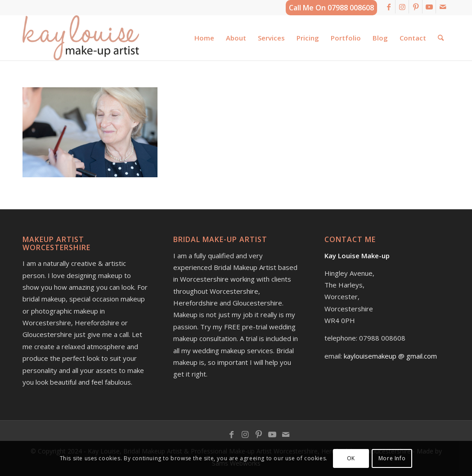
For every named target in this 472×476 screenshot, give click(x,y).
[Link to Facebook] (389, 7)
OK (351, 458)
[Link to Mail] (443, 7)
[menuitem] (204, 38)
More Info (392, 458)
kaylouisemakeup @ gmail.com (390, 356)
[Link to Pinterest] (416, 7)
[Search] (441, 38)
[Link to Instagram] (402, 7)
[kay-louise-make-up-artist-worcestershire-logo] (81, 38)
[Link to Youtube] (429, 7)
